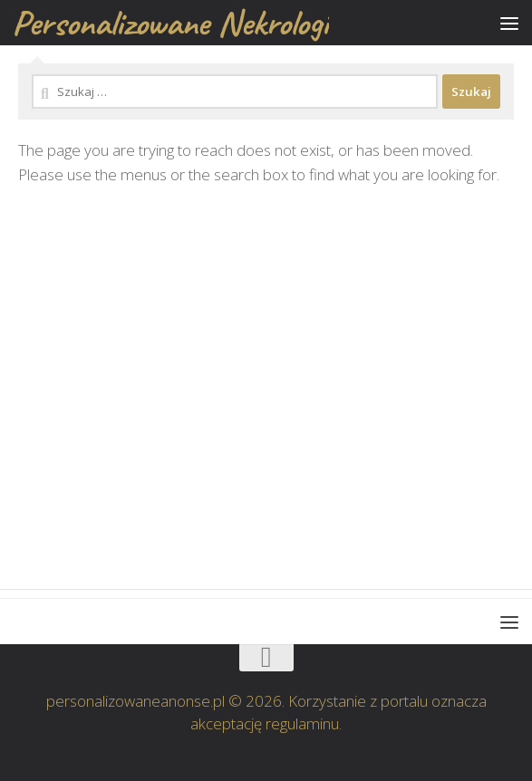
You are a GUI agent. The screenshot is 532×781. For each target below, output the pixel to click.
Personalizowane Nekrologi (170, 23)
